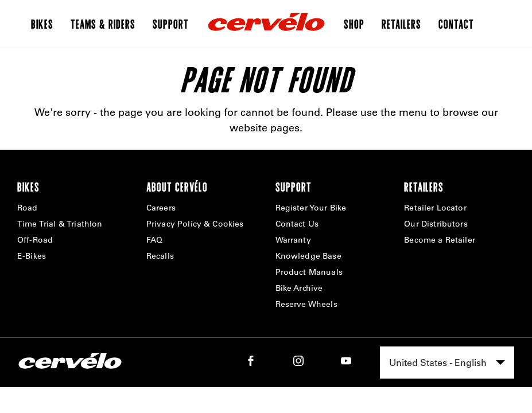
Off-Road (35, 240)
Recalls (160, 256)
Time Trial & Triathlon (60, 224)
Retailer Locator (435, 208)
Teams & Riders (103, 24)
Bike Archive (299, 288)
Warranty (293, 240)
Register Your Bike (311, 208)
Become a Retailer (440, 240)
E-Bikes (32, 256)
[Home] (266, 24)
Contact (456, 24)
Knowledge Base (308, 256)
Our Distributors (436, 224)
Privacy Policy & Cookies (195, 224)
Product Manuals (309, 272)
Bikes (42, 24)
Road (28, 208)
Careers (161, 208)
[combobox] (447, 363)
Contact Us (297, 224)
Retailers (401, 24)
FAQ (154, 240)
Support (171, 24)
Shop (354, 24)
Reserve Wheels (306, 304)
